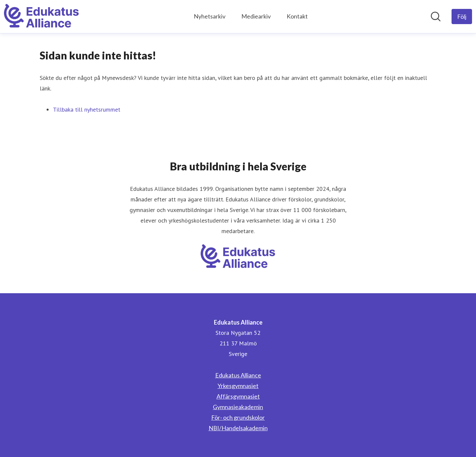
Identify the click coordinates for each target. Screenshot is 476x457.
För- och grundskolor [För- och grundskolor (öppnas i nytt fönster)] (238, 417)
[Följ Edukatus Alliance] (462, 17)
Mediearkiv (256, 16)
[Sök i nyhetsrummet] (436, 17)
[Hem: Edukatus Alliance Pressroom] (41, 17)
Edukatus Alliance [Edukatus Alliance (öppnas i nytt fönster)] (238, 375)
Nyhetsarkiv (210, 16)
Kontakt (297, 16)
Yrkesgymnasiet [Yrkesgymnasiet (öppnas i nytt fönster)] (238, 386)
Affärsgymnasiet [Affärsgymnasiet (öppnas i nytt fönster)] (238, 396)
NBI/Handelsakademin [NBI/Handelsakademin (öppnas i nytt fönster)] (238, 428)
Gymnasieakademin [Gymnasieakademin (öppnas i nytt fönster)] (238, 407)
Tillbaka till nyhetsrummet (87, 109)
